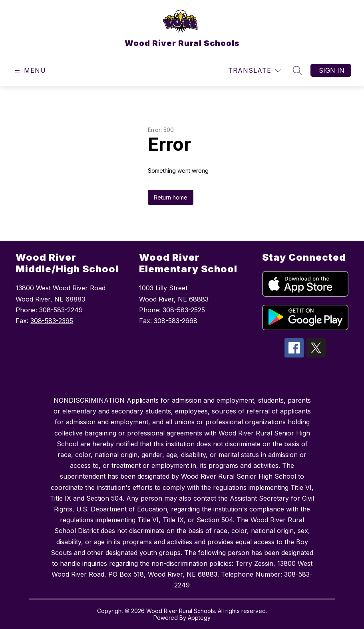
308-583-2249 (61, 310)
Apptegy (199, 618)
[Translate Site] (254, 71)
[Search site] (298, 70)
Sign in (332, 70)
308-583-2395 (52, 321)
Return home (171, 197)
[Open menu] (29, 71)
